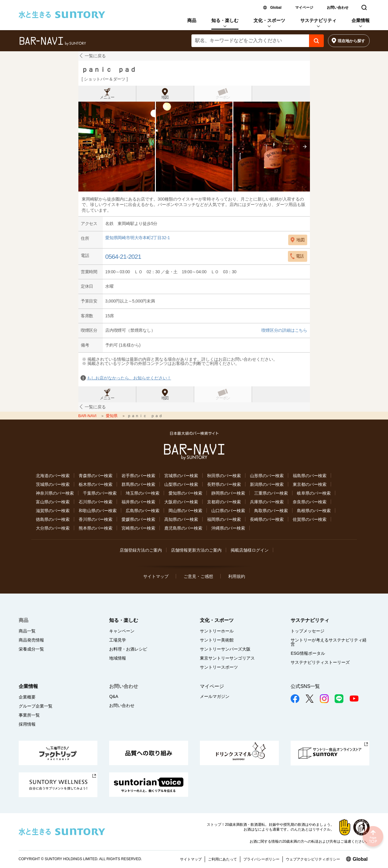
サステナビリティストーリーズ (320, 662)
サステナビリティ (318, 20)
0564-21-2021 (123, 257)
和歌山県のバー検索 (98, 511)
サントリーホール (217, 631)
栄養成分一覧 (31, 649)
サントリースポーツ (219, 667)
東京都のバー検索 (310, 484)
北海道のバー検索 (53, 476)
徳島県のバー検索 (53, 519)
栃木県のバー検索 (96, 484)
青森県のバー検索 (96, 476)
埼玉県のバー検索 (143, 493)
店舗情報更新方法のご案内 (196, 550)
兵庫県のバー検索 (267, 502)
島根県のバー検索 (314, 511)
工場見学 (118, 640)
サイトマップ (156, 576)
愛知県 (112, 416)
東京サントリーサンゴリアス (227, 658)
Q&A (114, 696)
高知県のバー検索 (181, 519)
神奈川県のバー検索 (55, 493)
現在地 (351, 41)
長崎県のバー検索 (267, 519)
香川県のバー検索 (96, 519)
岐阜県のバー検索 (314, 493)
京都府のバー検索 (224, 502)
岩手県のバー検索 (138, 476)
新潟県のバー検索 (267, 484)
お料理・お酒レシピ (128, 649)
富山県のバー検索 (53, 502)
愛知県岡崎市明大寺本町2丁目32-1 (137, 238)
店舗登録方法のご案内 (141, 550)
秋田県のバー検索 (224, 476)
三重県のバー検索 (271, 493)
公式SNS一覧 (305, 686)
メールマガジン (215, 696)
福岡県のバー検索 (224, 519)
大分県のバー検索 (53, 528)
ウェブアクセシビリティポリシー (313, 859)
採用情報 (27, 724)
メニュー (107, 97)
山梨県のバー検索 (181, 484)
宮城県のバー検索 (181, 476)
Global (276, 8)
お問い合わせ (338, 8)
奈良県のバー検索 (310, 502)
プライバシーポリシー (261, 859)
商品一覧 (27, 631)
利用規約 (237, 576)
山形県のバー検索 (267, 476)
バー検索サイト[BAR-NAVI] (53, 41)
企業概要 (27, 697)
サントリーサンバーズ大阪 (225, 649)
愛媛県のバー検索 (138, 519)
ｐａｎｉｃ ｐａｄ (109, 70)
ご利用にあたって (222, 859)
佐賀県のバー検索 (310, 519)
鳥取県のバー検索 (271, 511)
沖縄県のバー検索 (228, 528)
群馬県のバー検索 (138, 484)
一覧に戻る (95, 56)
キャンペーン (122, 631)
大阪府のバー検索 (181, 502)
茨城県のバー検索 (53, 484)
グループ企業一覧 (36, 706)
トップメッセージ (308, 631)
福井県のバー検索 (138, 502)
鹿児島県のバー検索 (183, 528)
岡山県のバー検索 (185, 511)
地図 (165, 97)
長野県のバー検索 (224, 484)
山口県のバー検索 (228, 511)
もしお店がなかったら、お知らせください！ (129, 378)
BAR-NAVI (88, 416)
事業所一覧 (29, 715)
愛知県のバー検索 (185, 493)
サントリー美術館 (217, 640)
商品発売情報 (31, 640)
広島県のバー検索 (143, 511)
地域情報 (118, 658)
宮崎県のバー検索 (138, 528)
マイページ (304, 8)
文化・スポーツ (269, 20)
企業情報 (361, 20)
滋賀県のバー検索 (53, 511)
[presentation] (305, 147)
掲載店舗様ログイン (250, 550)
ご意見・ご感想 (198, 576)
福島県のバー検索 (310, 476)
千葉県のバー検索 (100, 493)
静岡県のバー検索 (228, 493)
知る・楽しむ (225, 20)
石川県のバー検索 (96, 502)
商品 (192, 20)
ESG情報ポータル (308, 653)
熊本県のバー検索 (96, 528)
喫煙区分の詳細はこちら (284, 330)
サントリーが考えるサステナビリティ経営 (329, 642)
